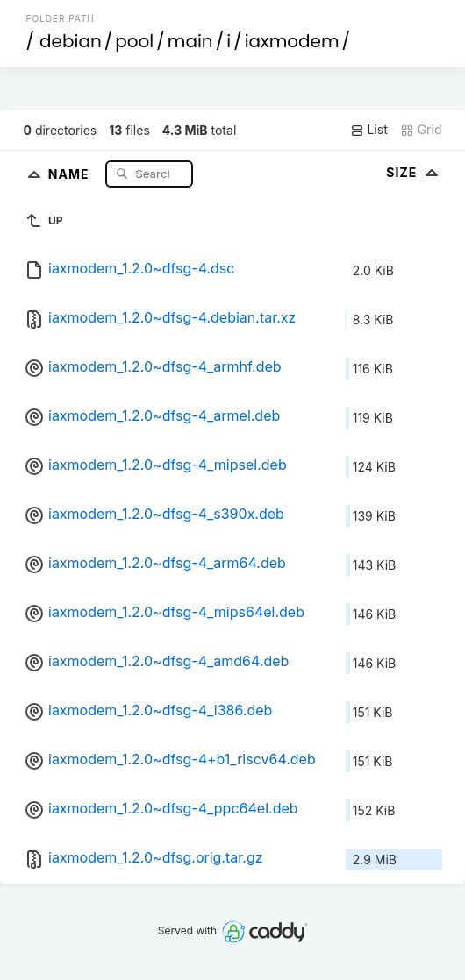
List (369, 130)
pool (134, 41)
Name (71, 173)
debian (71, 41)
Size (414, 172)
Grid (421, 130)
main (190, 41)
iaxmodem (292, 41)
